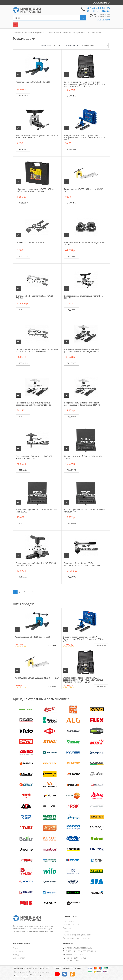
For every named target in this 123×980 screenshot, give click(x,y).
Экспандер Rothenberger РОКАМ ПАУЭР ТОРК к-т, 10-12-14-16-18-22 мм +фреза (37, 350)
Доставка (67, 928)
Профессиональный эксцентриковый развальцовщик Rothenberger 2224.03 (34, 404)
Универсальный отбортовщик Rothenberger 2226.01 (85, 297)
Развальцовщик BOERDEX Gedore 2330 (34, 82)
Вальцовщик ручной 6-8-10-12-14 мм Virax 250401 (84, 457)
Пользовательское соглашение (77, 938)
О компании (68, 921)
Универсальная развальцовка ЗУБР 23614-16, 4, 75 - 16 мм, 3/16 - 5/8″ (37, 136)
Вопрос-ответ (19, 958)
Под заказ (23, 256)
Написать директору (101, 2)
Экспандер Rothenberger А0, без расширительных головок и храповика (82, 564)
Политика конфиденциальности (77, 935)
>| (34, 592)
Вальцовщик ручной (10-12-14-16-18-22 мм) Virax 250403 (84, 511)
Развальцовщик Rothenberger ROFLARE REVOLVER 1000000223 (34, 457)
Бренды (17, 954)
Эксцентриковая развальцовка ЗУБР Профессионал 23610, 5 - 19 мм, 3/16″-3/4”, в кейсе (84, 138)
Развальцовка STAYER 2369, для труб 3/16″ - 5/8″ (84, 190)
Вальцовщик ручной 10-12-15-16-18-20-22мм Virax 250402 (37, 511)
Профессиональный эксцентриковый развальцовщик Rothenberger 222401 (82, 350)
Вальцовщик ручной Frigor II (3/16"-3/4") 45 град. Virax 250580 (36, 564)
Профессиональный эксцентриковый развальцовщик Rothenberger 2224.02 (82, 404)
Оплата (66, 931)
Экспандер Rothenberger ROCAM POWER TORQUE (35, 297)
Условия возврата (71, 925)
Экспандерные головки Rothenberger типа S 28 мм (85, 243)
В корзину (23, 96)
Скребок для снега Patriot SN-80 (30, 242)
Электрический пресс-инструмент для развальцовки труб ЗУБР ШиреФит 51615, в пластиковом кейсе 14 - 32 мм (84, 84)
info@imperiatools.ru (75, 954)
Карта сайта (18, 951)
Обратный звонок (104, 19)
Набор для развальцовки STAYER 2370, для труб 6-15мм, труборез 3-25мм (35, 190)
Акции (16, 948)
